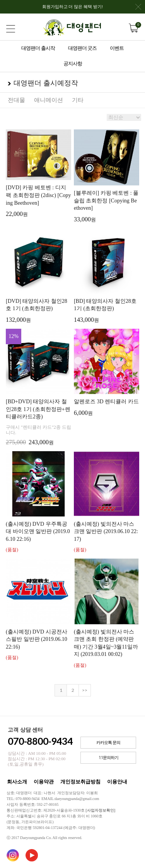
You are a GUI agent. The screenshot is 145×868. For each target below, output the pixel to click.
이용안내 (117, 782)
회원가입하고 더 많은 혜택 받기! (92, 9)
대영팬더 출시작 (38, 48)
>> (85, 690)
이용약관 (44, 782)
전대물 (16, 100)
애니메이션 (49, 100)
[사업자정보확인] (100, 810)
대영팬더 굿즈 (82, 48)
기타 (78, 100)
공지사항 (73, 64)
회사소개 (17, 782)
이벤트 (117, 48)
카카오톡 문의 (108, 743)
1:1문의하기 (108, 758)
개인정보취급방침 (80, 782)
